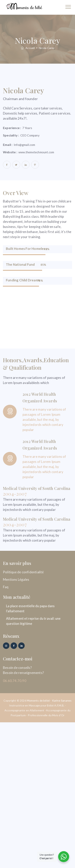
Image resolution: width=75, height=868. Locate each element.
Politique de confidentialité (23, 572)
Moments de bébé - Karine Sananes (49, 700)
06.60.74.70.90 (15, 681)
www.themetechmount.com (36, 152)
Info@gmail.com (24, 145)
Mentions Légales (16, 579)
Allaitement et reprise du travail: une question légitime (33, 621)
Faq (6, 587)
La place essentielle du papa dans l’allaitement (30, 608)
